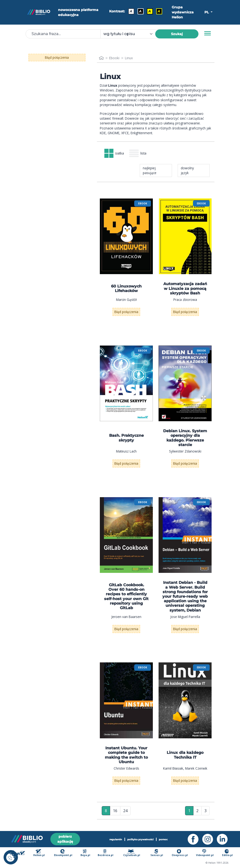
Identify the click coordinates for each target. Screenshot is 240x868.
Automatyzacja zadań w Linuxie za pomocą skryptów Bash (185, 288)
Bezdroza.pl (105, 853)
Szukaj (177, 34)
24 (125, 811)
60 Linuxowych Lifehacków (126, 288)
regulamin (116, 839)
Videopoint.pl (205, 853)
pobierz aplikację (65, 839)
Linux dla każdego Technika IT (185, 755)
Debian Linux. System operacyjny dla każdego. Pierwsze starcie (185, 438)
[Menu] (208, 33)
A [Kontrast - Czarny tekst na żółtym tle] (150, 11)
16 (115, 811)
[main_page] (101, 58)
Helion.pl (39, 853)
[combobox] (131, 34)
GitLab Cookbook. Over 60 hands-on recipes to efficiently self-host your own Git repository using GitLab (126, 596)
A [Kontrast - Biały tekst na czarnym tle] (140, 11)
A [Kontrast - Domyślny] (131, 11)
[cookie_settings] (11, 857)
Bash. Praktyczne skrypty (126, 438)
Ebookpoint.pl (63, 853)
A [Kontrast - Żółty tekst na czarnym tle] (159, 11)
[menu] (126, 236)
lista (138, 153)
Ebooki (114, 58)
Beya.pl (85, 853)
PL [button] (207, 12)
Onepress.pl (180, 853)
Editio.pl (227, 853)
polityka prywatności (140, 839)
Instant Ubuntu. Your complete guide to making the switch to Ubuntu (126, 755)
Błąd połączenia (57, 57)
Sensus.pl (157, 853)
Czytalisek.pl (132, 853)
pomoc (163, 839)
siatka (114, 153)
